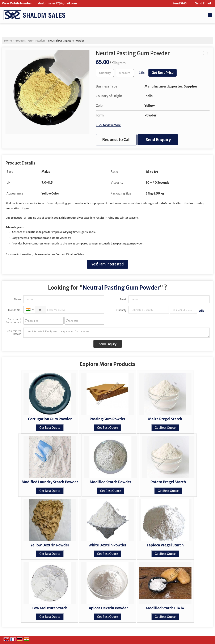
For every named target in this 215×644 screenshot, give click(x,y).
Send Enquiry (158, 140)
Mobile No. (15, 310)
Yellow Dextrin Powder (50, 545)
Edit (142, 73)
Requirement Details (14, 333)
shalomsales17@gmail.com (57, 3)
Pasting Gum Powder (108, 419)
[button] (17, 3)
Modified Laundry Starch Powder (50, 482)
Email (123, 299)
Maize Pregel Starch (165, 419)
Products (20, 41)
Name (18, 299)
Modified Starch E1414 (165, 608)
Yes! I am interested (108, 264)
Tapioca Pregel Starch (165, 545)
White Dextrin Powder (108, 545)
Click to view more (108, 125)
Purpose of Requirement (14, 321)
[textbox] (125, 73)
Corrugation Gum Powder (50, 419)
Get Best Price (163, 73)
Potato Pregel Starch (168, 482)
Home (8, 41)
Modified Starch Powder (111, 482)
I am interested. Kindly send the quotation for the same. (116, 333)
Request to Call (116, 140)
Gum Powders (37, 41)
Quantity (121, 310)
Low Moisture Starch (50, 608)
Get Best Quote (50, 428)
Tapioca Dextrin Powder (107, 608)
